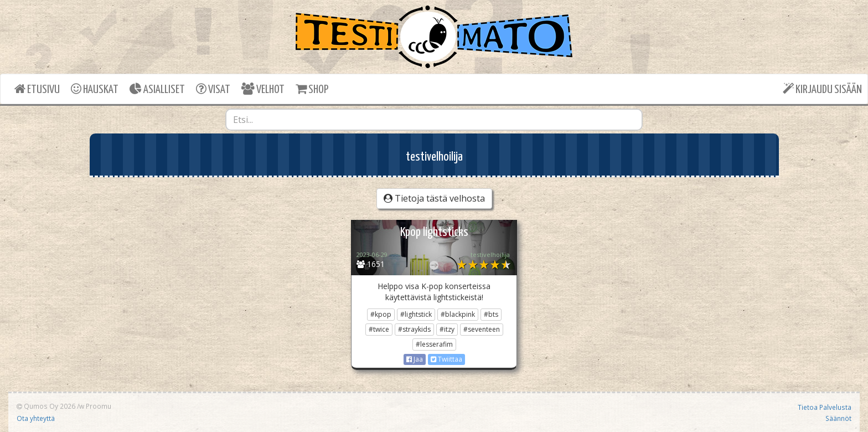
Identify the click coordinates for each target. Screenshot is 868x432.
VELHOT (263, 89)
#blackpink (458, 314)
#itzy (447, 329)
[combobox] (434, 120)
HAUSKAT (95, 89)
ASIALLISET (157, 89)
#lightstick (416, 314)
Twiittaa (446, 359)
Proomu (99, 406)
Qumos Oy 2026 (46, 406)
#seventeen (482, 329)
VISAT (213, 89)
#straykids (414, 329)
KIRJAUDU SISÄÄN (822, 89)
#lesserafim (434, 344)
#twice (379, 329)
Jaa (415, 359)
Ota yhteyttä (36, 418)
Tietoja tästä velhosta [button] (434, 198)
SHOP (312, 89)
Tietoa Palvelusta (825, 407)
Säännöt (838, 418)
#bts (491, 314)
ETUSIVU (37, 89)
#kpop (381, 314)
